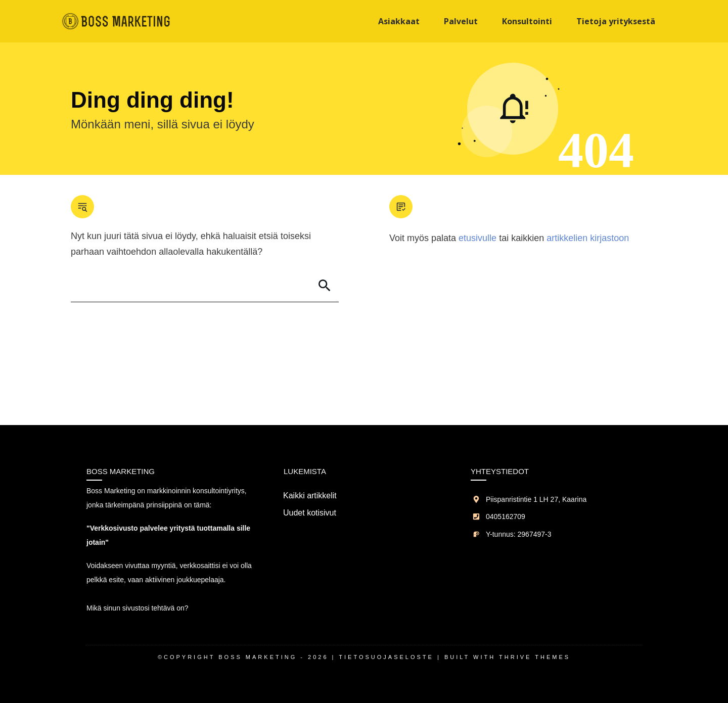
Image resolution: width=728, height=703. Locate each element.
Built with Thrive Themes (507, 657)
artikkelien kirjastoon (588, 238)
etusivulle (477, 238)
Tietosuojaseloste (386, 657)
